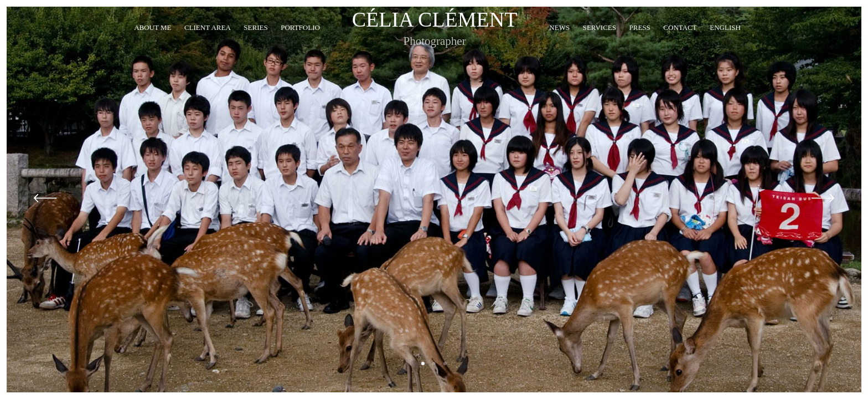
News (559, 41)
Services (600, 41)
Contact (680, 41)
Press (640, 41)
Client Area (208, 41)
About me (153, 41)
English (725, 41)
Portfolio (300, 41)
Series (255, 41)
